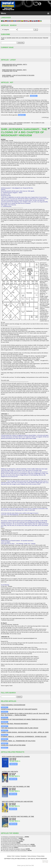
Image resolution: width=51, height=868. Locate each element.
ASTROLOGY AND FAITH (10, 772)
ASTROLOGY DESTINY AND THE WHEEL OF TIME (18, 816)
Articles (10, 123)
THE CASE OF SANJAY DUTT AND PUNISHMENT (15, 851)
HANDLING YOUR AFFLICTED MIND (13, 745)
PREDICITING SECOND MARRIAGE (11, 840)
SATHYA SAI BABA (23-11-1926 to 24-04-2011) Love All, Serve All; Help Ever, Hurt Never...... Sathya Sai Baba (25, 714)
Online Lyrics (21, 866)
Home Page (4, 123)
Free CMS (31, 866)
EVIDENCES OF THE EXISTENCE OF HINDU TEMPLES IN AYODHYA (24, 719)
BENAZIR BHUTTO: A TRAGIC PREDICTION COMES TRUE (17, 846)
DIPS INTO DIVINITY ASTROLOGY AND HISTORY (17, 802)
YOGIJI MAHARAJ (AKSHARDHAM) (13, 705)
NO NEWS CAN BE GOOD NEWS (10, 841)
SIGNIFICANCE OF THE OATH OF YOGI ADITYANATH (19, 709)
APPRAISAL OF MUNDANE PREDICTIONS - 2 (13, 837)
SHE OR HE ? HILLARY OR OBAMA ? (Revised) (14, 849)
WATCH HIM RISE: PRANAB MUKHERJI (14, 724)
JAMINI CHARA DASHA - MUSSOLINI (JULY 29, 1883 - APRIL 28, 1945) (25, 732)
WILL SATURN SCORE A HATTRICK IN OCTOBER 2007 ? (16, 844)
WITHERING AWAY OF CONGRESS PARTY (12, 97)
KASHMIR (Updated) (6, 86)
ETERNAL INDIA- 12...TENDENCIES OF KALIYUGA (18, 741)
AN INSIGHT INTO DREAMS (9, 843)
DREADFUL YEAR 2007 (8, 847)
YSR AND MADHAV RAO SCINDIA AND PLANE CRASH (20, 728)
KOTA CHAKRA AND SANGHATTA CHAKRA (16, 757)
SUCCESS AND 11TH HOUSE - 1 (10, 838)
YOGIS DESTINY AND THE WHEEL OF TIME (16, 787)
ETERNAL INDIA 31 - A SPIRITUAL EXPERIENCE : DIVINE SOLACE (24, 736)
